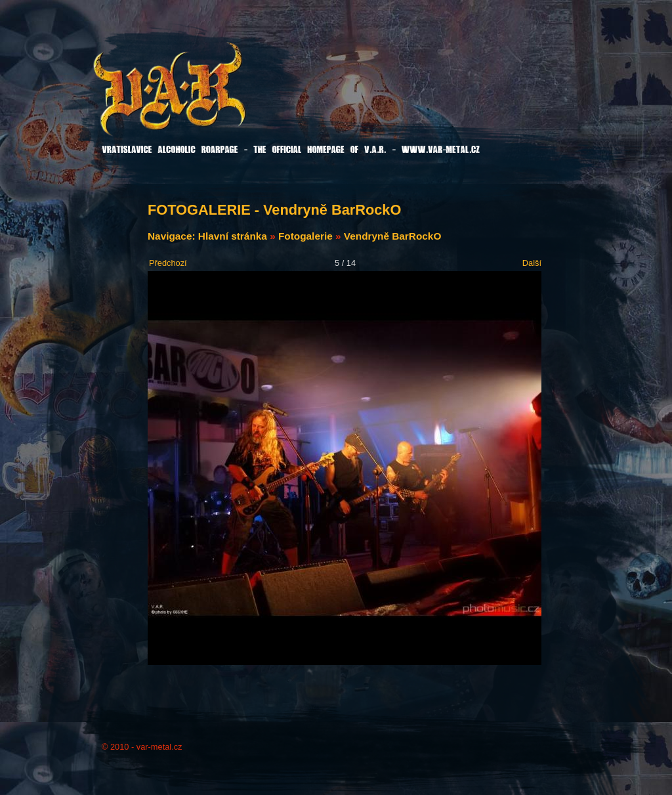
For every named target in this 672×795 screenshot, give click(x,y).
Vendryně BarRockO (393, 236)
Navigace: (173, 236)
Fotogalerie (305, 236)
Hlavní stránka (233, 236)
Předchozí (168, 263)
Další (532, 263)
